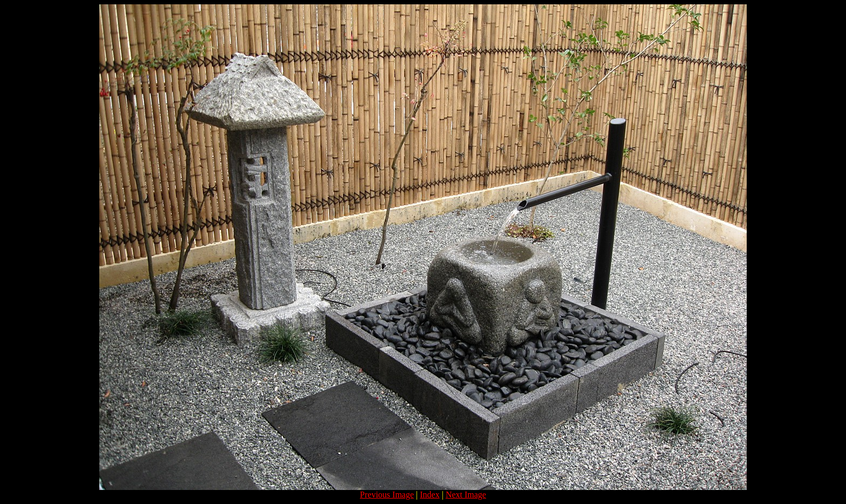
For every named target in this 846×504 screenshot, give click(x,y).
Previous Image (387, 495)
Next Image (466, 495)
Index (429, 495)
